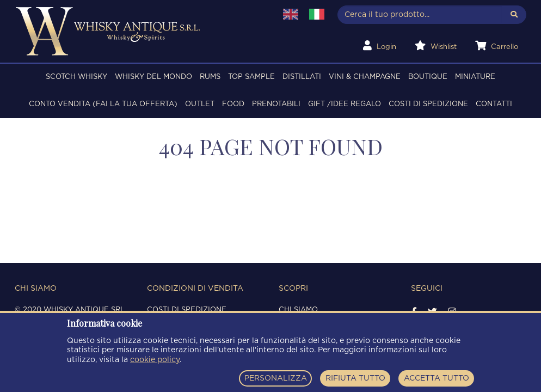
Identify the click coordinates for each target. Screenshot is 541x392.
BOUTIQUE (428, 77)
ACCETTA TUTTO (437, 378)
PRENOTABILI (276, 104)
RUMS (210, 77)
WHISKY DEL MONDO (153, 77)
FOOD (233, 104)
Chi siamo (298, 310)
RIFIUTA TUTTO (355, 378)
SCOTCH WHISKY (76, 77)
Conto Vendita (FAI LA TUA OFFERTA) (103, 104)
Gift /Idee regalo (345, 104)
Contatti (494, 104)
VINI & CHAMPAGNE (365, 77)
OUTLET (200, 104)
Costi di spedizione (428, 104)
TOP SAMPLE (251, 77)
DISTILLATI (302, 77)
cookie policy (155, 360)
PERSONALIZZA (276, 378)
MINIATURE (475, 77)
